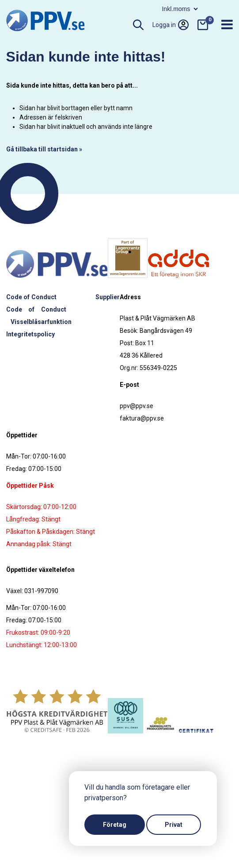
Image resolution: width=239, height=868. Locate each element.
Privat (174, 825)
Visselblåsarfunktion (41, 322)
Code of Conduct (31, 297)
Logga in (171, 25)
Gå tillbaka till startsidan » (44, 149)
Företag (115, 825)
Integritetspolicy (30, 334)
